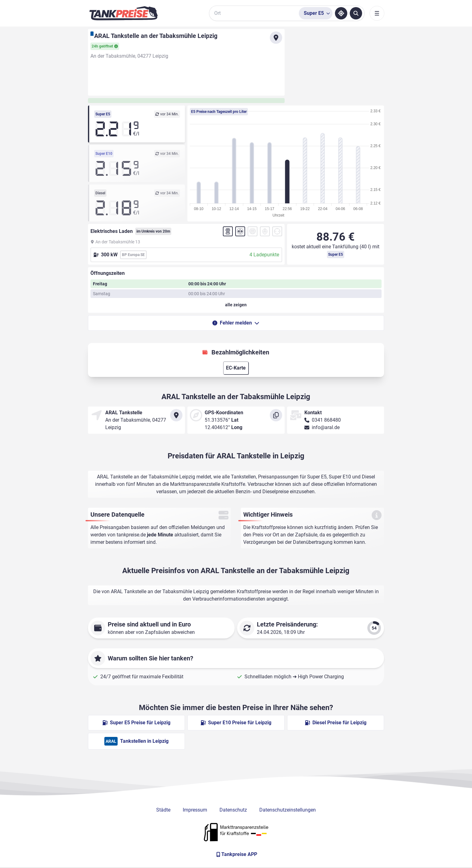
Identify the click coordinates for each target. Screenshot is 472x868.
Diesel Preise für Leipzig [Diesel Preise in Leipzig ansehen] (336, 723)
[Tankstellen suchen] (356, 13)
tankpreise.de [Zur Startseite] (131, 535)
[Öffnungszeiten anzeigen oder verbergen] (236, 305)
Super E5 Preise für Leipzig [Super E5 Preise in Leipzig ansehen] (136, 723)
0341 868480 (326, 420)
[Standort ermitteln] (341, 13)
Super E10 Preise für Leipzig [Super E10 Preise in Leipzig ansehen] (236, 723)
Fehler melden (236, 323)
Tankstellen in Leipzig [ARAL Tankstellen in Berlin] (136, 741)
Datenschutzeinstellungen (288, 810)
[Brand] (123, 13)
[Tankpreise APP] (236, 854)
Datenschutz (233, 810)
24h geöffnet (105, 46)
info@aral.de (326, 427)
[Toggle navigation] (377, 13)
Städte (163, 810)
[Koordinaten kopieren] (276, 415)
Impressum (195, 810)
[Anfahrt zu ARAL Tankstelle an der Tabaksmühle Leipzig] (276, 38)
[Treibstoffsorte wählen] (316, 13)
